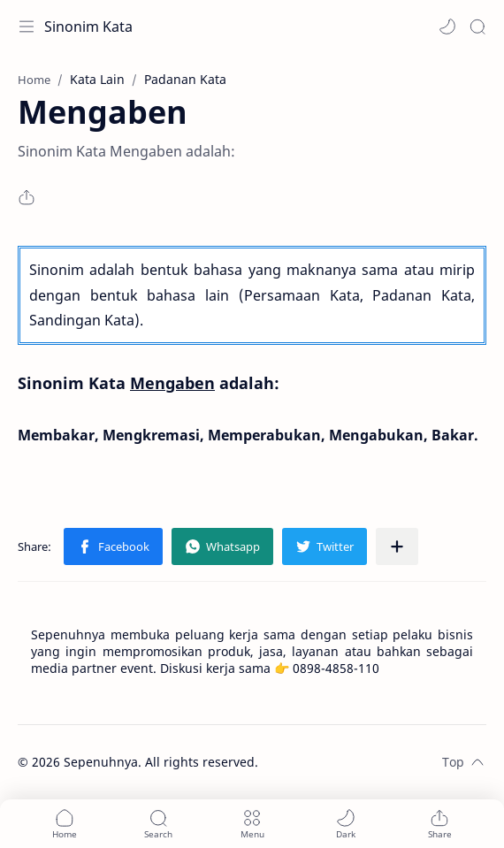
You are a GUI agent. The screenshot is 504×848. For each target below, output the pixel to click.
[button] (447, 27)
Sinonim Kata (88, 27)
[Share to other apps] (397, 546)
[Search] (477, 27)
